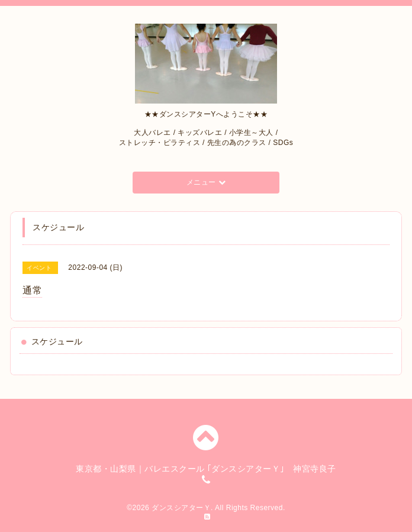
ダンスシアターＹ (181, 508)
